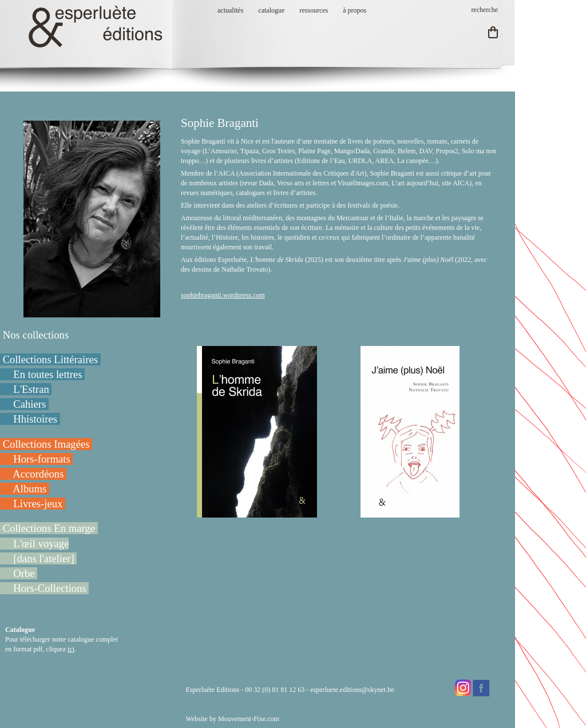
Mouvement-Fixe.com (249, 719)
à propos (355, 10)
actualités (230, 10)
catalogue (271, 10)
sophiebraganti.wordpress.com (223, 295)
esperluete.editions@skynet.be (352, 690)
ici (71, 649)
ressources (314, 10)
